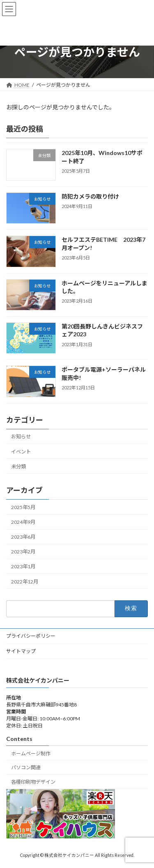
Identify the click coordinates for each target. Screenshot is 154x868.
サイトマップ (21, 651)
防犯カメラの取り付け (90, 196)
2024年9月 (23, 522)
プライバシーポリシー (31, 636)
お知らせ (21, 436)
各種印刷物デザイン (33, 782)
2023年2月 (23, 552)
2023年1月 (23, 566)
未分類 (18, 466)
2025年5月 (23, 507)
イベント (21, 451)
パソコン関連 (26, 768)
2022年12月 (25, 581)
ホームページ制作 (31, 753)
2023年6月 (23, 537)
